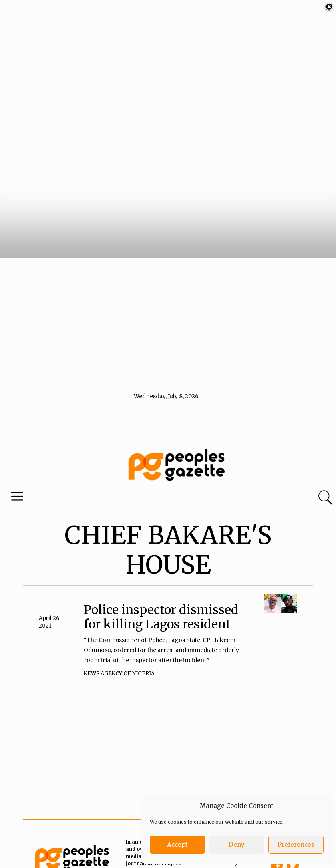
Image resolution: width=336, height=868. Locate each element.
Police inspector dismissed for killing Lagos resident (161, 606)
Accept (177, 845)
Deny (237, 845)
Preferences (296, 845)
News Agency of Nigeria (119, 664)
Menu (19, 488)
